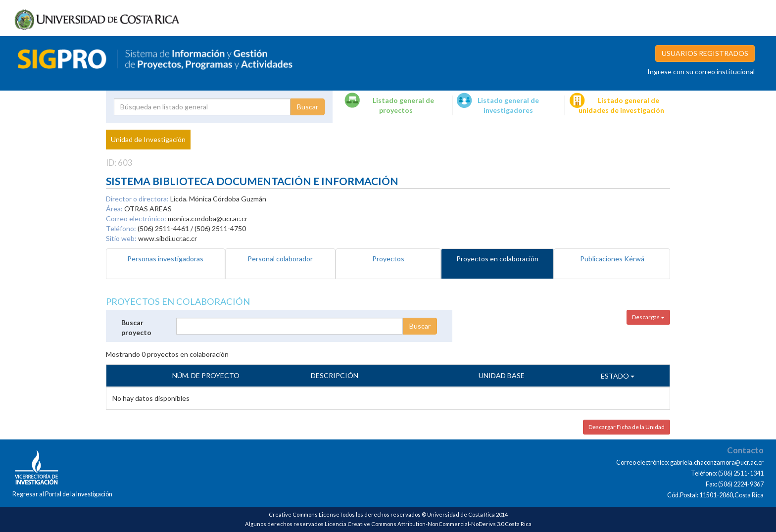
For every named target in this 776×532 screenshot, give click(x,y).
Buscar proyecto (136, 327)
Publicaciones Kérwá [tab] (612, 259)
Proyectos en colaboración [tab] (497, 259)
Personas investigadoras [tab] (165, 259)
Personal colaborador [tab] (280, 259)
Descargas (648, 317)
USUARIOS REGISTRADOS (705, 53)
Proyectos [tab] (388, 259)
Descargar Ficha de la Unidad (627, 427)
